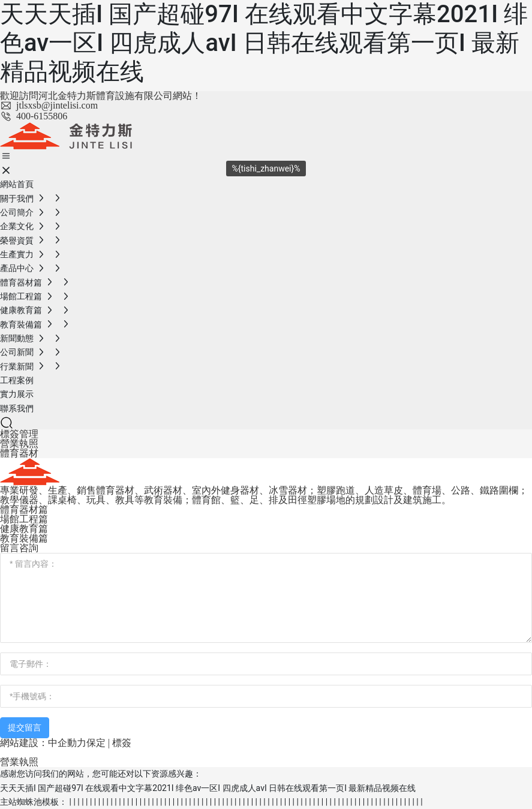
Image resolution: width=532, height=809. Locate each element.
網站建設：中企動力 (43, 743)
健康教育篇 (24, 529)
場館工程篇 (24, 519)
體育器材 (19, 453)
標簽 (122, 743)
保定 (96, 743)
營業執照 (19, 443)
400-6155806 (34, 116)
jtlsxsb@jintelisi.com (49, 105)
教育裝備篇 (24, 538)
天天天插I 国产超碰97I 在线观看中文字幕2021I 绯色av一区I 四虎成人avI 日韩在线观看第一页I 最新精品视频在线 (264, 43)
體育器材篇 (24, 509)
